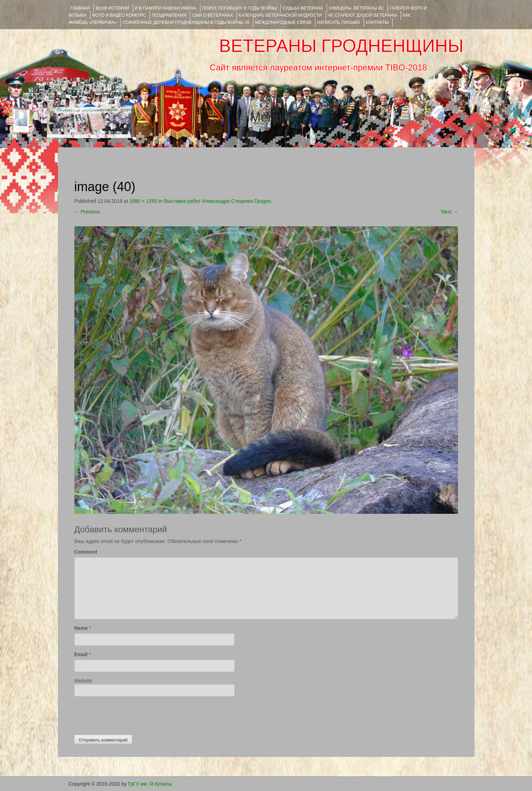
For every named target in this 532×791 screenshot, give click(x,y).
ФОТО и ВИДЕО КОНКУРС (119, 15)
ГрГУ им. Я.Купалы (150, 784)
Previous (87, 212)
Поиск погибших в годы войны (240, 8)
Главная (80, 8)
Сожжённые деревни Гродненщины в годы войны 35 (186, 22)
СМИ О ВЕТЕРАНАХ (212, 15)
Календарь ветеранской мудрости (280, 15)
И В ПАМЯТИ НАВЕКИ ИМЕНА (166, 8)
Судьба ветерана (303, 8)
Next (450, 212)
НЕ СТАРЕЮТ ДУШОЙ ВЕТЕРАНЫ (362, 15)
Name (81, 628)
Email (81, 654)
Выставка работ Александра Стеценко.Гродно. (218, 201)
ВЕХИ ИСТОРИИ (112, 8)
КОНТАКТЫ (377, 22)
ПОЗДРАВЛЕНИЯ (169, 15)
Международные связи (283, 22)
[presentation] (128, 714)
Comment (86, 552)
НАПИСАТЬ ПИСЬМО (339, 22)
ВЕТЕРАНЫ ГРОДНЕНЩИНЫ (341, 46)
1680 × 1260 (143, 201)
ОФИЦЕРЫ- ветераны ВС (356, 8)
